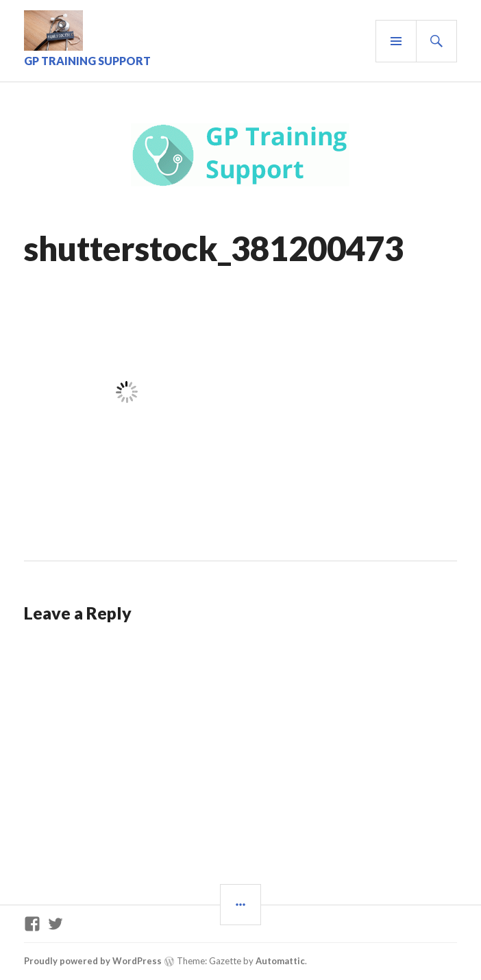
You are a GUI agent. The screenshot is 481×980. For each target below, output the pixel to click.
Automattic (280, 961)
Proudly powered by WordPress (93, 961)
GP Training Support (87, 61)
